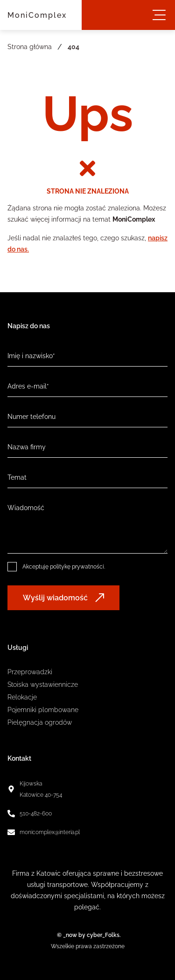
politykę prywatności (77, 567)
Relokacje (22, 697)
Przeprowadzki (30, 672)
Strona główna (30, 47)
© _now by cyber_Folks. (87, 935)
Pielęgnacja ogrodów (40, 722)
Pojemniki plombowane (43, 710)
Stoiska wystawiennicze (43, 685)
